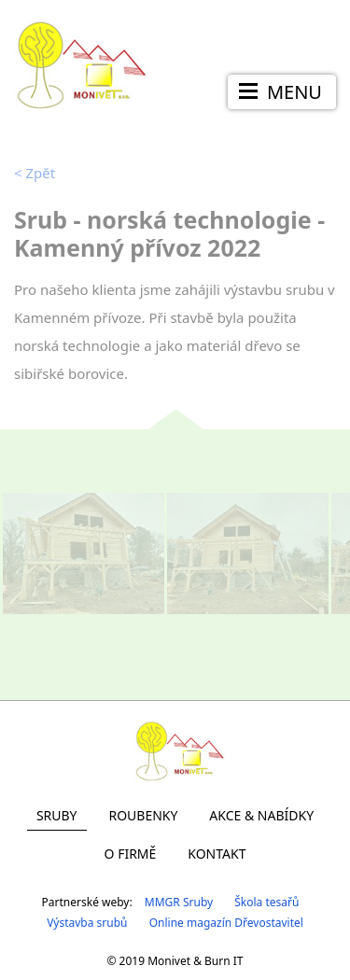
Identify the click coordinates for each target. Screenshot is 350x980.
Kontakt (217, 854)
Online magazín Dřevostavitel (226, 923)
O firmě (131, 854)
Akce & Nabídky (261, 815)
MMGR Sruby (179, 902)
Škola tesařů (266, 902)
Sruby (57, 815)
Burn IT (224, 961)
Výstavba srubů (87, 923)
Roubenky (143, 815)
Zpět (35, 173)
